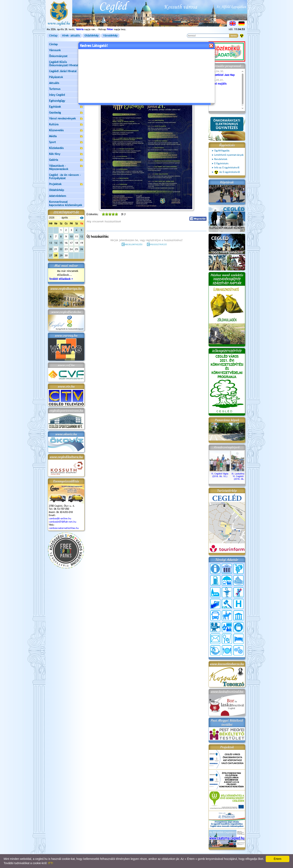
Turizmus (66, 89)
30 (66, 255)
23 (66, 249)
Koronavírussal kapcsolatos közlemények (66, 203)
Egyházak (66, 107)
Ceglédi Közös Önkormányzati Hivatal (66, 64)
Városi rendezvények (66, 119)
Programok (118, 60)
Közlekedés (66, 148)
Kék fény (66, 154)
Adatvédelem (58, 196)
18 (77, 243)
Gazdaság (66, 113)
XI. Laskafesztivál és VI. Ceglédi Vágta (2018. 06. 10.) (241, 475)
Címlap (53, 36)
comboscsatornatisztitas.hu (64, 528)
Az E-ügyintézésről (227, 172)
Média (66, 136)
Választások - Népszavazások (66, 167)
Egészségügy (66, 101)
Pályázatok (56, 77)
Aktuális (66, 83)
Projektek (66, 184)
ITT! (51, 863)
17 (71, 243)
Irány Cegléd (57, 95)
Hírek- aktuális (71, 36)
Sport (66, 142)
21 (56, 249)
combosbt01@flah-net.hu (63, 522)
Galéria (66, 160)
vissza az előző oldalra (194, 50)
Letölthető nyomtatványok (229, 155)
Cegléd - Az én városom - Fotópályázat (65, 176)
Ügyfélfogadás (222, 151)
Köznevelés (66, 131)
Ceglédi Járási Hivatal (63, 71)
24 (71, 249)
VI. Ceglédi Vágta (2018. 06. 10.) (220, 474)
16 (66, 243)
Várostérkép (110, 36)
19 (82, 243)
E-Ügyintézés (221, 163)
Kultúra (66, 125)
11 (77, 237)
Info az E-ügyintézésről (227, 168)
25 (77, 249)
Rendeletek (221, 159)
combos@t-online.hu (60, 518)
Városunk (66, 50)
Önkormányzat (66, 56)
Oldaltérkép (91, 36)
